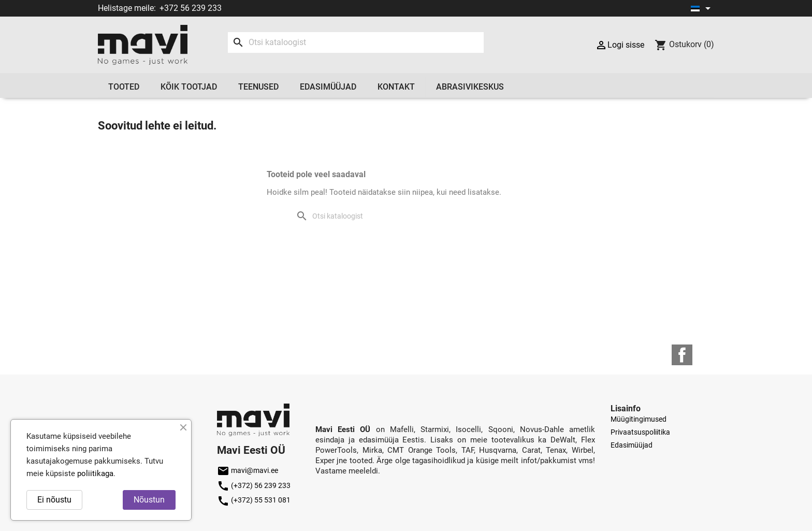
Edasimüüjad (328, 87)
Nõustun (149, 500)
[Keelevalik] (702, 8)
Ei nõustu (54, 500)
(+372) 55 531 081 (254, 500)
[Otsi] (356, 42)
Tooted (124, 87)
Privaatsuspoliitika (640, 432)
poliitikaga (95, 473)
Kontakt (396, 87)
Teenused (258, 87)
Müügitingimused (639, 419)
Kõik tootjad (189, 87)
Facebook (682, 355)
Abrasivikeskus (470, 87)
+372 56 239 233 (191, 8)
